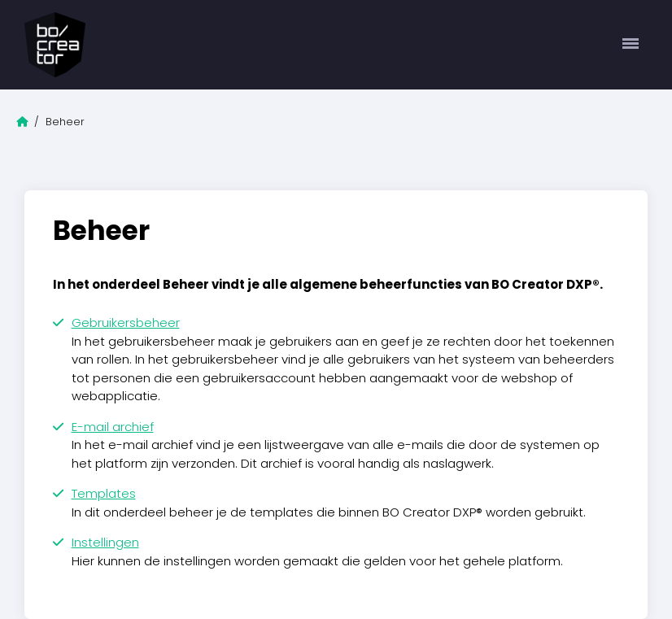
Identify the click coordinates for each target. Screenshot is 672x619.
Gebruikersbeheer (126, 323)
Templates (104, 493)
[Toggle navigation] (631, 45)
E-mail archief (113, 427)
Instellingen (105, 542)
